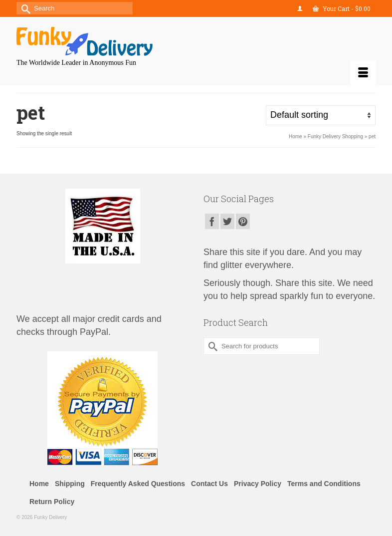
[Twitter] (227, 221)
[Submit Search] (24, 8)
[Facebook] (212, 221)
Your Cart (342, 8)
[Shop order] (321, 115)
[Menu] (363, 73)
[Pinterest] (243, 221)
